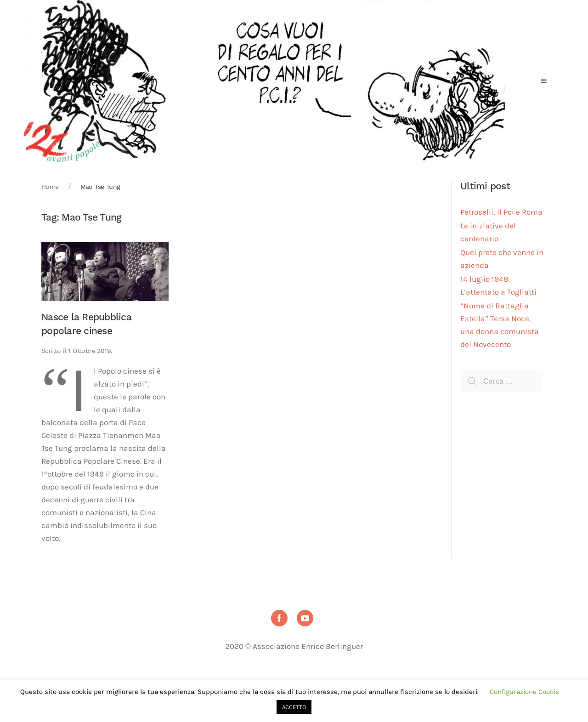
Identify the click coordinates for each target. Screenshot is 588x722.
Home (50, 187)
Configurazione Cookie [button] (524, 692)
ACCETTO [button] (294, 707)
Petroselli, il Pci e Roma (501, 212)
